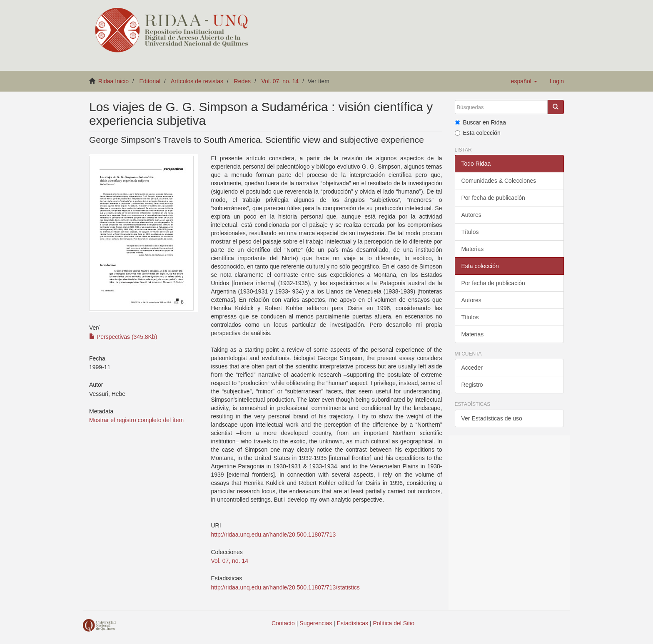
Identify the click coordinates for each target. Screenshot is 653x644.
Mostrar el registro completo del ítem (136, 420)
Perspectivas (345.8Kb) (123, 337)
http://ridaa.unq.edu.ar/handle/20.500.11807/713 (273, 535)
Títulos (470, 232)
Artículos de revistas (197, 81)
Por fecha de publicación (493, 198)
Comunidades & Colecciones (499, 181)
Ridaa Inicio (113, 81)
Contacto (283, 623)
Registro (472, 385)
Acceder (472, 368)
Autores (471, 215)
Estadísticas (353, 623)
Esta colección (478, 133)
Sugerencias (316, 623)
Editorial (150, 81)
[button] (524, 81)
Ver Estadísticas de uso (492, 418)
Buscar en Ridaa (481, 122)
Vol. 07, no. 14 (280, 81)
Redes (242, 81)
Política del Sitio (394, 623)
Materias (473, 249)
